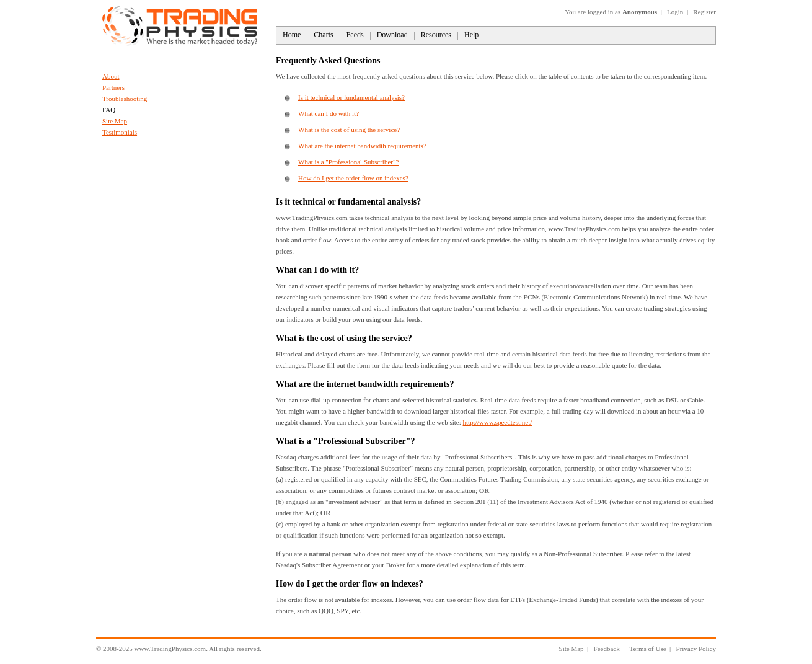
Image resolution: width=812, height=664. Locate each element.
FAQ (109, 110)
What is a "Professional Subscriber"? (348, 162)
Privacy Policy (696, 649)
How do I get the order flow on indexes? (353, 178)
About (111, 76)
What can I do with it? (329, 113)
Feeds (355, 35)
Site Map (115, 121)
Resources (436, 35)
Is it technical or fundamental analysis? (351, 97)
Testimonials (120, 132)
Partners (113, 87)
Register (704, 12)
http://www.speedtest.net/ (498, 422)
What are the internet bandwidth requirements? (362, 146)
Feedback (607, 649)
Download (392, 35)
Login (675, 12)
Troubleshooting (125, 99)
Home (292, 35)
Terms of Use (647, 649)
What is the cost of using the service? (349, 130)
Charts (323, 35)
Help (471, 35)
